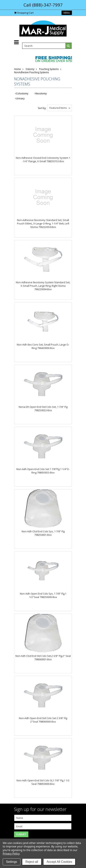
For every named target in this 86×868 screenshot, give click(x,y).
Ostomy (30, 69)
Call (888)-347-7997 (43, 5)
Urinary (20, 98)
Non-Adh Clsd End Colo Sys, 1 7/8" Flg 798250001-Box (43, 533)
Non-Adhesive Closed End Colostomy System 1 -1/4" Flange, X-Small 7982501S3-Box (43, 159)
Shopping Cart (25, 13)
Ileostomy (41, 93)
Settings (12, 862)
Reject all (32, 862)
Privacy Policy (11, 853)
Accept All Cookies (59, 862)
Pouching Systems (49, 69)
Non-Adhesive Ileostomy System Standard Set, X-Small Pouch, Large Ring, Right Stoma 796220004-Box (43, 286)
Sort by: (42, 108)
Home (17, 69)
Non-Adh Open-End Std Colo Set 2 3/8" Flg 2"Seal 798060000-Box (43, 720)
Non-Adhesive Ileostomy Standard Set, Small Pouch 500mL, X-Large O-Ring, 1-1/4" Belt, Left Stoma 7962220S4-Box (43, 223)
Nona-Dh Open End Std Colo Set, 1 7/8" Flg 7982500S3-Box (43, 409)
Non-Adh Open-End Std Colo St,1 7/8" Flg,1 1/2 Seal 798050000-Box (43, 782)
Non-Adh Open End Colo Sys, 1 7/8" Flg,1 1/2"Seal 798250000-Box (43, 595)
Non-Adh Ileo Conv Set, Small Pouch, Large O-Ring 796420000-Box (43, 346)
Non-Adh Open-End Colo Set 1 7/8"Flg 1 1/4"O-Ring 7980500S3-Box (43, 471)
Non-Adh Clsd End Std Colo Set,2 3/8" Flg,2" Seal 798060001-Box (43, 658)
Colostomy (22, 93)
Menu (67, 13)
